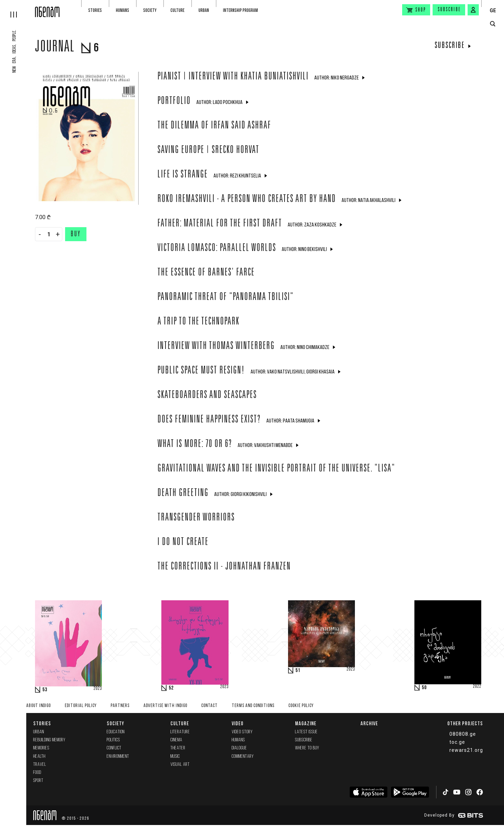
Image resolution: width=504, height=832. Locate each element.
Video (238, 723)
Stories (95, 10)
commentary (243, 757)
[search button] (493, 24)
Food (37, 773)
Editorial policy (81, 706)
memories (41, 748)
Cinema (176, 740)
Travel (40, 765)
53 (45, 690)
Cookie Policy (301, 706)
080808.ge (463, 734)
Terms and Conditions (253, 706)
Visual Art (180, 765)
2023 (98, 689)
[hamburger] (17, 9)
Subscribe (449, 10)
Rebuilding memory (49, 740)
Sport (38, 781)
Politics (113, 740)
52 (171, 688)
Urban (204, 10)
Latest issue (306, 732)
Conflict (114, 748)
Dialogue (239, 748)
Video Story (242, 732)
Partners (120, 706)
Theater (178, 748)
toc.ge (457, 742)
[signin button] (473, 10)
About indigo (38, 706)
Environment (118, 757)
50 (424, 688)
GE (493, 11)
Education (116, 732)
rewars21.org (466, 750)
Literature (180, 732)
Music (175, 757)
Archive (369, 723)
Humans (122, 10)
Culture (177, 10)
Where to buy (307, 748)
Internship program (240, 10)
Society (150, 10)
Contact (209, 706)
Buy (76, 235)
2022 (477, 687)
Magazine (306, 723)
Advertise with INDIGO (165, 706)
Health (39, 757)
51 (298, 671)
